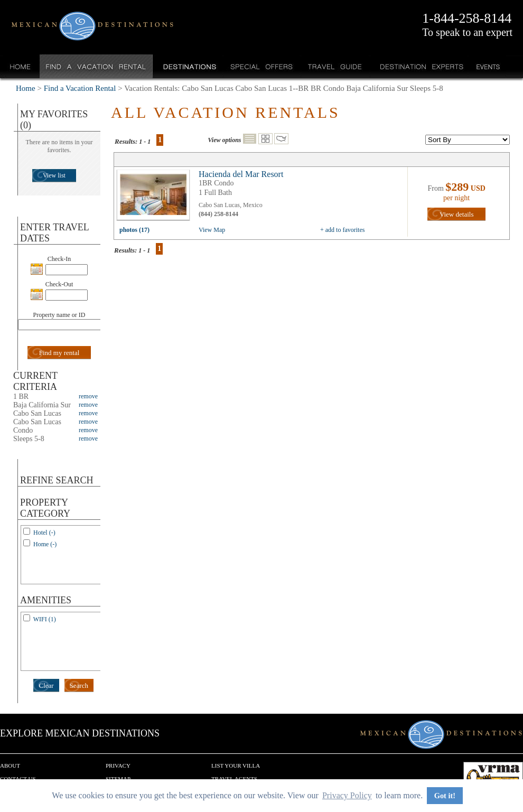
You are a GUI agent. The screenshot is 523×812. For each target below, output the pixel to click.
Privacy (118, 766)
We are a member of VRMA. (493, 778)
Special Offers (262, 66)
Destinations (189, 66)
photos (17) (134, 230)
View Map (212, 230)
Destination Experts (419, 66)
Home (20, 66)
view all (156, 198)
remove (88, 396)
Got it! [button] (445, 796)
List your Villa (236, 766)
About (10, 766)
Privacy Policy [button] (347, 795)
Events (487, 66)
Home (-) (45, 544)
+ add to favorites (342, 230)
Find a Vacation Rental (96, 66)
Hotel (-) (44, 533)
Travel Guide (335, 66)
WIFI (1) (45, 619)
